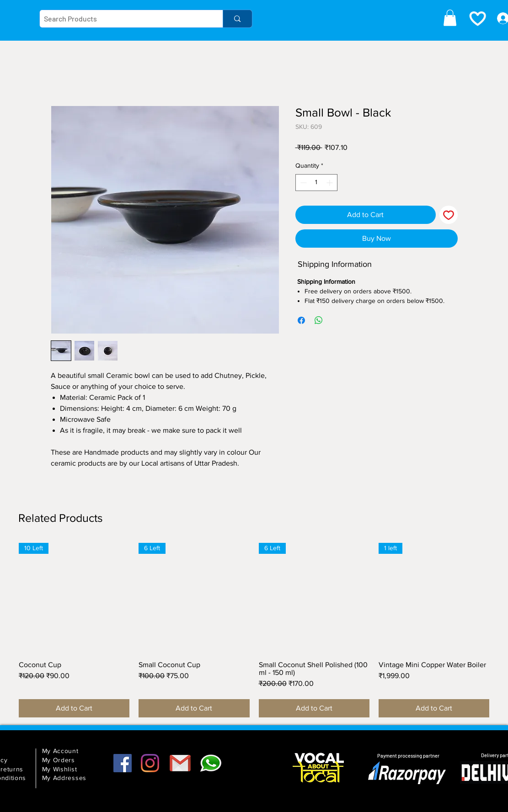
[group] (254, 630)
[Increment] (330, 183)
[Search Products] (124, 19)
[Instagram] (150, 763)
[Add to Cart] (74, 708)
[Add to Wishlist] (449, 215)
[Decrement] (302, 183)
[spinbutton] (316, 183)
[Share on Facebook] (301, 320)
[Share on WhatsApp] (319, 320)
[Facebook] (123, 763)
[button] (450, 18)
